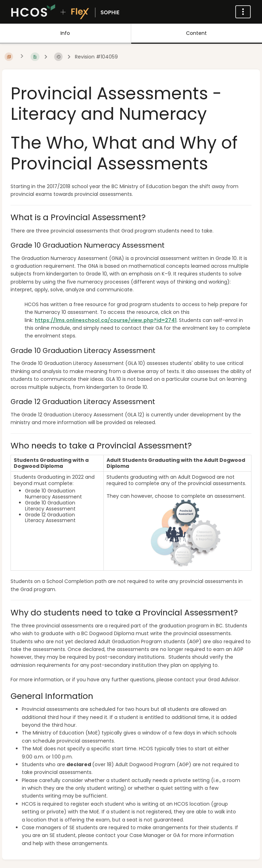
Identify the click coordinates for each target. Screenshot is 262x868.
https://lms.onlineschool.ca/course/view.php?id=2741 (106, 320)
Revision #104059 (96, 57)
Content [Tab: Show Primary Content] (196, 33)
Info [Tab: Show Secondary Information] (65, 33)
